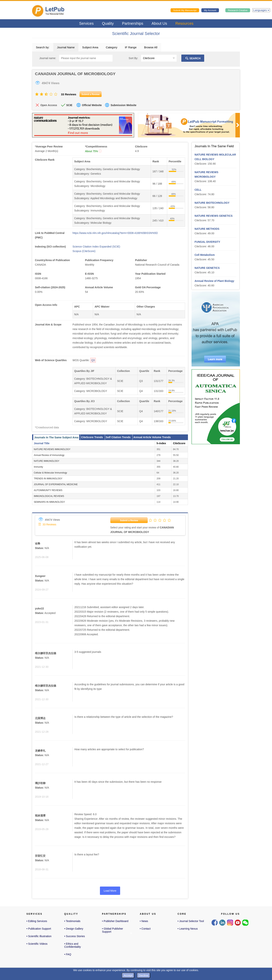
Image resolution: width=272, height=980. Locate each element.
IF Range (131, 47)
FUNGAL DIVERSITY (207, 242)
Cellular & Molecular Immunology (50, 473)
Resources (185, 23)
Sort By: (133, 58)
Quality (108, 23)
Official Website (92, 105)
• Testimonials (72, 921)
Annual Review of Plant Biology (214, 281)
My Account (210, 10)
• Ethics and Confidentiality (73, 945)
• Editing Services (37, 921)
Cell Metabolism (205, 255)
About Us (159, 23)
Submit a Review (129, 520)
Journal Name (66, 47)
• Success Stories (75, 936)
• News (144, 921)
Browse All (151, 47)
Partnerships (133, 23)
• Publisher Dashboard (115, 921)
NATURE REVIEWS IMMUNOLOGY (52, 449)
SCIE (69, 105)
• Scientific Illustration (39, 936)
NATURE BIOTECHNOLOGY (212, 203)
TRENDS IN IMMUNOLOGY (48, 479)
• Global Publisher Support (113, 931)
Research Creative (238, 10)
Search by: (43, 47)
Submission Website (123, 105)
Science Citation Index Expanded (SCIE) (96, 247)
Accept (128, 975)
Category (112, 47)
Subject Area (90, 47)
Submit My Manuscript (185, 10)
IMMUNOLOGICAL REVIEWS (49, 496)
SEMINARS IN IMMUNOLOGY (49, 502)
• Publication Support (39, 929)
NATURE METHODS (207, 229)
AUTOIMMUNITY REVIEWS (48, 490)
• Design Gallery (74, 929)
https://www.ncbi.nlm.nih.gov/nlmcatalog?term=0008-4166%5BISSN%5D (115, 233)
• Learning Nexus (188, 929)
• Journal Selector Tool (191, 921)
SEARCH (193, 58)
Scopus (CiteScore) (84, 251)
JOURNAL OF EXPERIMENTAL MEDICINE (56, 484)
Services (86, 23)
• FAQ (68, 954)
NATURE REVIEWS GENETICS (214, 216)
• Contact (145, 929)
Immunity (38, 467)
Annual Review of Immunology (49, 455)
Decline (144, 975)
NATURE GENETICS (207, 268)
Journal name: (48, 58)
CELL (198, 190)
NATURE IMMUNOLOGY (47, 461)
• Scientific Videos (37, 944)
